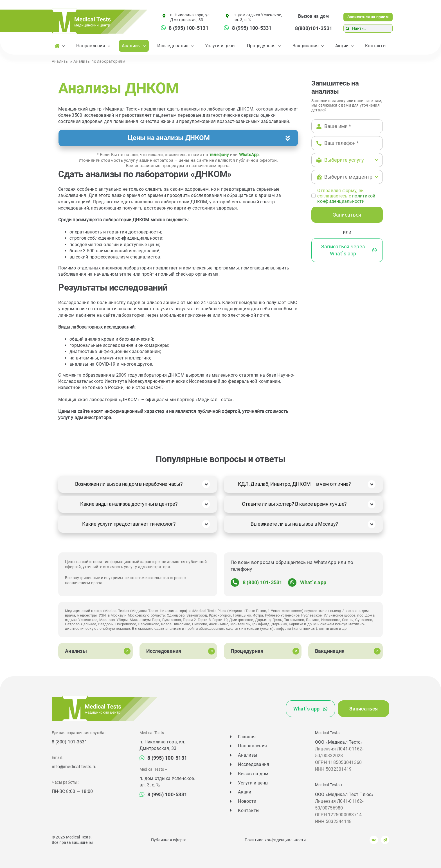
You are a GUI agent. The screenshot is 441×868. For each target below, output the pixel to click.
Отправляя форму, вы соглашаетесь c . (346, 196)
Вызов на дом (313, 16)
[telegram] (385, 840)
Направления (252, 746)
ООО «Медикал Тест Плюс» (344, 794)
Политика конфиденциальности (275, 840)
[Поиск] (348, 28)
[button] (178, 138)
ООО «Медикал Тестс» (339, 742)
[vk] (374, 840)
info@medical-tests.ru (74, 767)
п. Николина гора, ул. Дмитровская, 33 (190, 17)
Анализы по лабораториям (99, 61)
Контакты (249, 810)
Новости (247, 801)
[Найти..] (368, 28)
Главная (247, 737)
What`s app (313, 582)
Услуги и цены (253, 783)
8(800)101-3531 (314, 28)
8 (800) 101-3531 (263, 582)
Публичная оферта (169, 840)
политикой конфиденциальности (346, 199)
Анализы (60, 61)
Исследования (254, 764)
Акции (245, 792)
